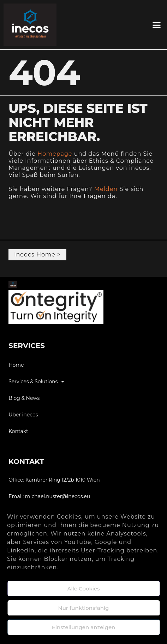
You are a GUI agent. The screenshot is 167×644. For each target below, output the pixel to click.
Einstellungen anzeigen (84, 627)
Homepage (55, 154)
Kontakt (18, 431)
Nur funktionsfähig (84, 608)
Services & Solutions (36, 382)
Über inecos (23, 415)
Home (16, 365)
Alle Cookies (83, 589)
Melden (106, 189)
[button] (157, 25)
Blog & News (24, 398)
